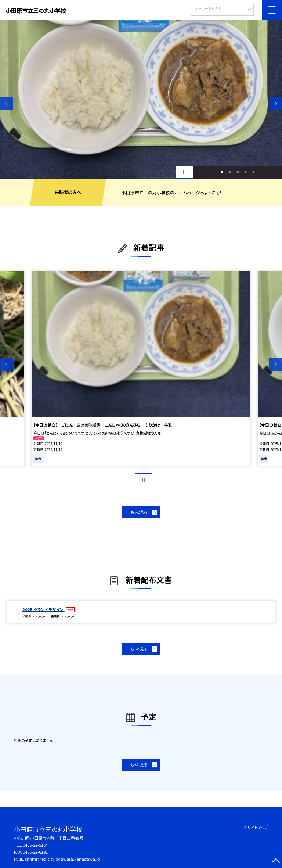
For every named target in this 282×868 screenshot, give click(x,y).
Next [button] (276, 103)
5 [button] (253, 172)
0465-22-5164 (35, 845)
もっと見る (139, 512)
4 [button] (246, 172)
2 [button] (230, 172)
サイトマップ (258, 827)
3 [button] (238, 172)
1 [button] (222, 172)
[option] (141, 99)
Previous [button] (6, 103)
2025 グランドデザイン (44, 609)
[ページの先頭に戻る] (276, 862)
